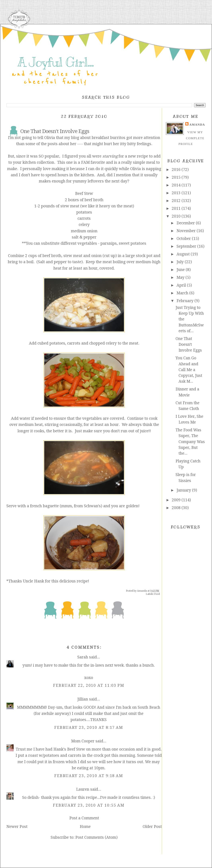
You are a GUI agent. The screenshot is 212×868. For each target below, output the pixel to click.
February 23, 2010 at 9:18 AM (89, 776)
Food (157, 594)
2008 (177, 508)
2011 (177, 208)
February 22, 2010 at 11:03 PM (89, 685)
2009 (177, 500)
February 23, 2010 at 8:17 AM (89, 728)
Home (85, 827)
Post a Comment (84, 818)
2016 (177, 170)
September (187, 246)
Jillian (83, 699)
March (183, 293)
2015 (177, 177)
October (184, 239)
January (184, 490)
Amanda (197, 125)
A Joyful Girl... (56, 62)
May (181, 277)
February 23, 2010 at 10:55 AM (89, 805)
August (184, 254)
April (182, 285)
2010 (177, 216)
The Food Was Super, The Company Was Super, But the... (190, 442)
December (186, 223)
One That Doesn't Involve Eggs (189, 345)
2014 (177, 185)
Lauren (83, 789)
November (187, 231)
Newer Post (17, 827)
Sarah (83, 657)
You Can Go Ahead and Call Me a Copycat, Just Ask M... (189, 370)
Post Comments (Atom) (96, 837)
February (185, 301)
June (181, 270)
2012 (177, 201)
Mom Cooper (83, 741)
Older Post (152, 827)
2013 (177, 193)
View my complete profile (191, 138)
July (181, 262)
